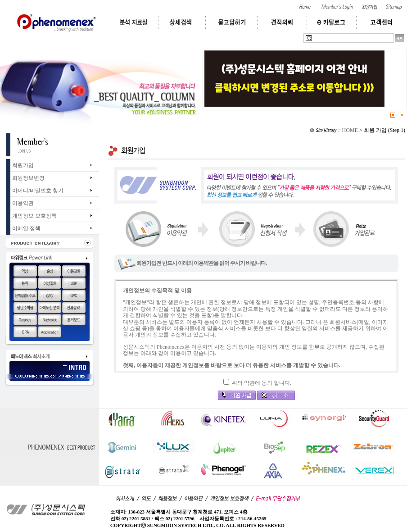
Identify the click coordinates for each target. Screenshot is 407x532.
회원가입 (23, 165)
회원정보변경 (28, 178)
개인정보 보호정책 (34, 216)
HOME (350, 130)
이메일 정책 (26, 228)
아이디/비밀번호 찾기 (38, 191)
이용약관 (23, 203)
